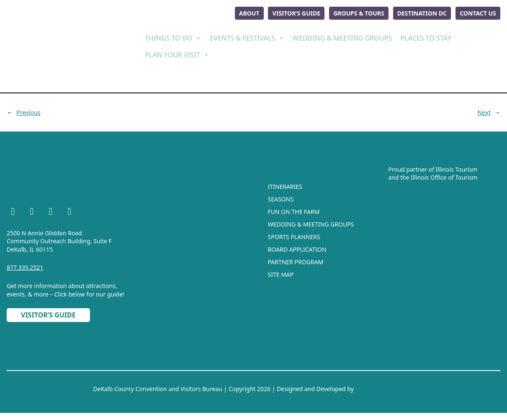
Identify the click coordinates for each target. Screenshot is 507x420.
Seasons (281, 197)
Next (484, 111)
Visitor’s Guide (291, 12)
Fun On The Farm (294, 210)
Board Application (297, 248)
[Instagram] (32, 211)
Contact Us (477, 12)
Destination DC (419, 12)
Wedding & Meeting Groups (342, 37)
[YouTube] (51, 211)
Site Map (281, 273)
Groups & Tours (355, 12)
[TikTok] (69, 211)
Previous (29, 111)
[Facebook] (13, 211)
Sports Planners (294, 235)
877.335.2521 (25, 266)
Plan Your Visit (177, 54)
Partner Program (296, 260)
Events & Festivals (247, 37)
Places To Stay (426, 37)
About (242, 12)
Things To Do (173, 37)
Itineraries (285, 185)
